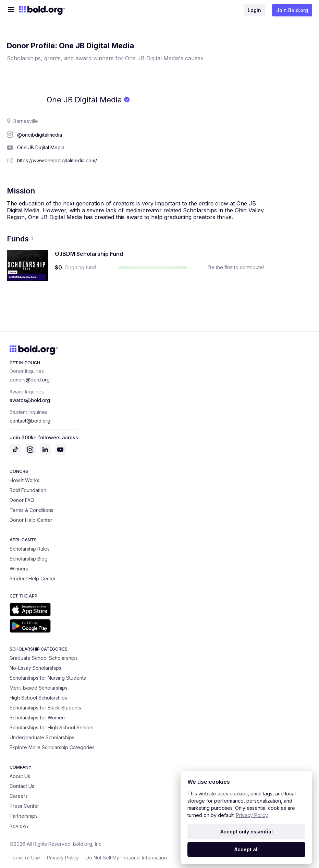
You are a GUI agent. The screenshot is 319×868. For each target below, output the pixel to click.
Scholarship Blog (29, 559)
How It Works (24, 480)
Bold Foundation (28, 490)
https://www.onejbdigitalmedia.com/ (57, 160)
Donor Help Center (31, 520)
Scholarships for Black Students (45, 708)
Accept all (247, 849)
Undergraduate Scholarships (42, 737)
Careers (19, 796)
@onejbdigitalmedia (40, 135)
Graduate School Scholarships (44, 658)
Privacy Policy (63, 858)
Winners (19, 569)
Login (254, 10)
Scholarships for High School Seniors (52, 727)
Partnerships (24, 816)
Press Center (24, 806)
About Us (20, 776)
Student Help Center (33, 578)
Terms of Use (25, 858)
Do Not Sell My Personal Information (126, 858)
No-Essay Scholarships (35, 668)
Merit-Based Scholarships (39, 688)
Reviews (19, 826)
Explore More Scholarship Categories (52, 747)
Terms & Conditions (32, 510)
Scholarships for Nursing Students (48, 678)
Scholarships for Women (37, 718)
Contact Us (22, 786)
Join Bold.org (292, 10)
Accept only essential (247, 832)
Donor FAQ (22, 500)
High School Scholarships (38, 698)
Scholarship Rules (30, 549)
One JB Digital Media (41, 147)
